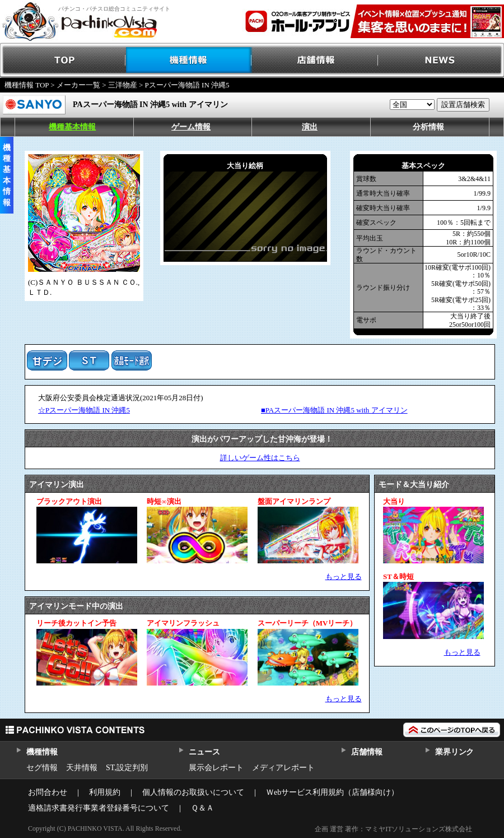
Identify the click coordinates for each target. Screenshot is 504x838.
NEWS (441, 60)
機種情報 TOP (27, 85)
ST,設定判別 (127, 768)
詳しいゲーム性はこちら (260, 458)
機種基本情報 (72, 127)
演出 (310, 127)
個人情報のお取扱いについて (193, 792)
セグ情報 (42, 768)
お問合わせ (48, 792)
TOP (63, 60)
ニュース (204, 752)
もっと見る (344, 577)
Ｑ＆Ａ (202, 808)
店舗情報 (315, 60)
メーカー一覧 (78, 85)
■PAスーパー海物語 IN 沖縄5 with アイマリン (334, 410)
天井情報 (82, 768)
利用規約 (105, 792)
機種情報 (189, 60)
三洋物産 (123, 85)
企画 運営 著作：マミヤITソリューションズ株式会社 (393, 829)
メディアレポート (283, 768)
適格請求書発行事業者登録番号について (99, 808)
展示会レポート (216, 768)
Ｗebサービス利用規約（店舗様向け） (332, 792)
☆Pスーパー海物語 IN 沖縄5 (84, 410)
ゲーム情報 (191, 127)
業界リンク (454, 752)
